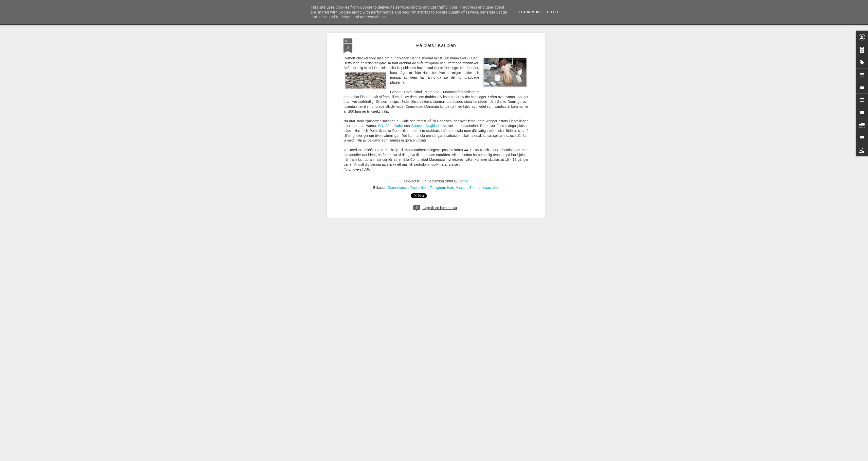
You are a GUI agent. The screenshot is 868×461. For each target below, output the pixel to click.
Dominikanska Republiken (408, 60)
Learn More (530, 12)
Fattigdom (437, 60)
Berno (463, 53)
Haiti (450, 60)
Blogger (437, 458)
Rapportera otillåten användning (463, 458)
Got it (553, 12)
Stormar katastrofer (484, 60)
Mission (461, 60)
